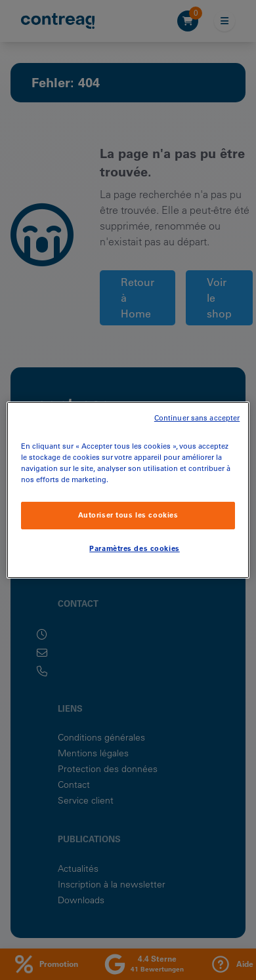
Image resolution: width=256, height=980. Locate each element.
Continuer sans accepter (197, 418)
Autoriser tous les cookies (128, 515)
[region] (128, 490)
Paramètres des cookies (135, 548)
